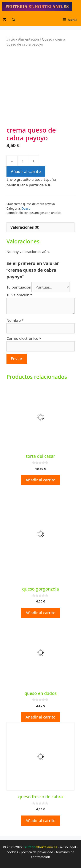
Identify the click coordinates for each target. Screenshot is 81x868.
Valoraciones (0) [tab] (25, 227)
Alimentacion (29, 39)
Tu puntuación (19, 287)
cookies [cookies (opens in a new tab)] (12, 852)
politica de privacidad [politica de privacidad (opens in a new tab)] (37, 852)
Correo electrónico (24, 338)
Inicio (11, 39)
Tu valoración (19, 295)
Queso (47, 39)
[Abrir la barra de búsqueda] (13, 20)
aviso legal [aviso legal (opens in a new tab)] (68, 847)
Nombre (15, 320)
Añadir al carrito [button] (40, 479)
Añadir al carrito (26, 171)
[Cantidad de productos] (23, 161)
